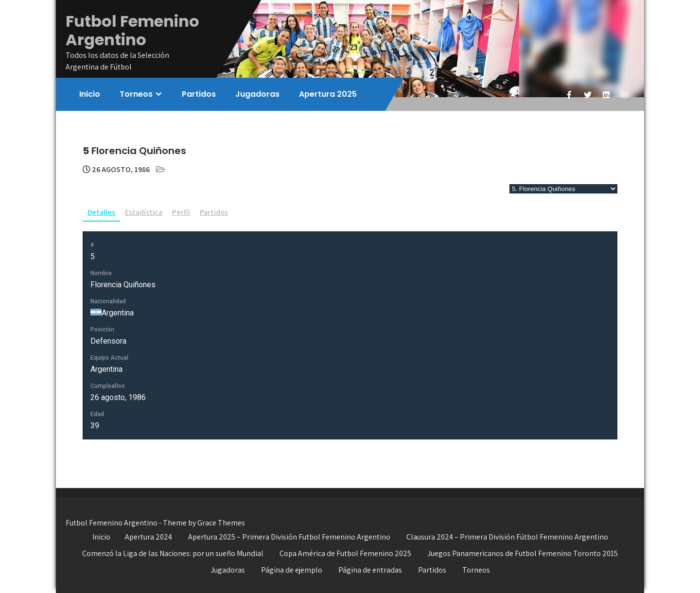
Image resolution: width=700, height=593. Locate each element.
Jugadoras (257, 94)
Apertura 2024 (149, 537)
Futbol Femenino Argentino (132, 30)
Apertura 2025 (328, 94)
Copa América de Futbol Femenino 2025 (345, 553)
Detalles (101, 212)
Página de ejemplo (292, 570)
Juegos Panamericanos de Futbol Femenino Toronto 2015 (523, 553)
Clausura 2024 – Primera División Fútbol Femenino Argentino (507, 537)
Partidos (199, 94)
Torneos (136, 94)
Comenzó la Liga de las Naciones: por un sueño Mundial (173, 553)
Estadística (144, 212)
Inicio (90, 94)
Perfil (181, 212)
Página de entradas (370, 570)
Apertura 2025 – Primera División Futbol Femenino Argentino (289, 537)
